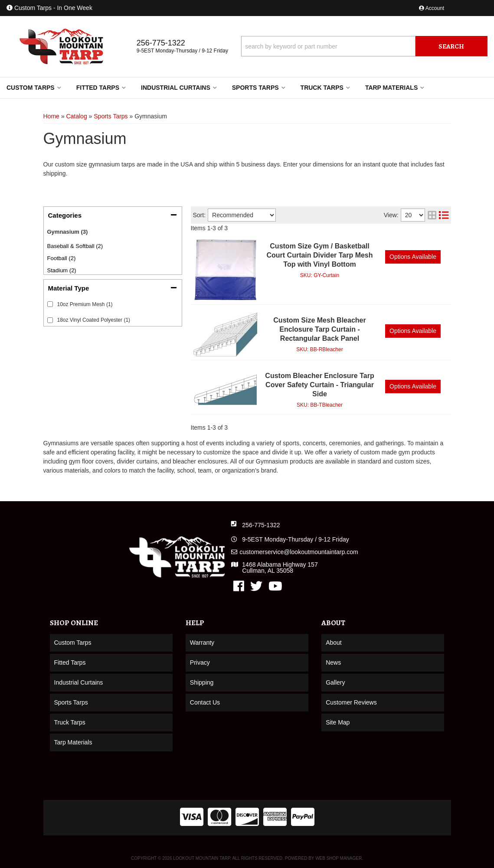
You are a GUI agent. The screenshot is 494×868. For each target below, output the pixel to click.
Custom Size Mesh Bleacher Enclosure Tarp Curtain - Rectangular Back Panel (319, 329)
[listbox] (242, 215)
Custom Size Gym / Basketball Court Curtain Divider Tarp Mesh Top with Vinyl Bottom (319, 255)
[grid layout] (432, 215)
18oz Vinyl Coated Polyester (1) (94, 320)
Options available (413, 257)
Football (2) (62, 258)
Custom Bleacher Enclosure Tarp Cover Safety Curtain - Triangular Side (319, 385)
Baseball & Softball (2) (75, 246)
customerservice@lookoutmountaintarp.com (299, 552)
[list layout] (444, 215)
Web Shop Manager (339, 858)
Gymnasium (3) (68, 232)
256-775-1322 (261, 525)
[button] (364, 46)
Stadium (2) (62, 270)
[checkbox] (50, 304)
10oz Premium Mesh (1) (85, 304)
